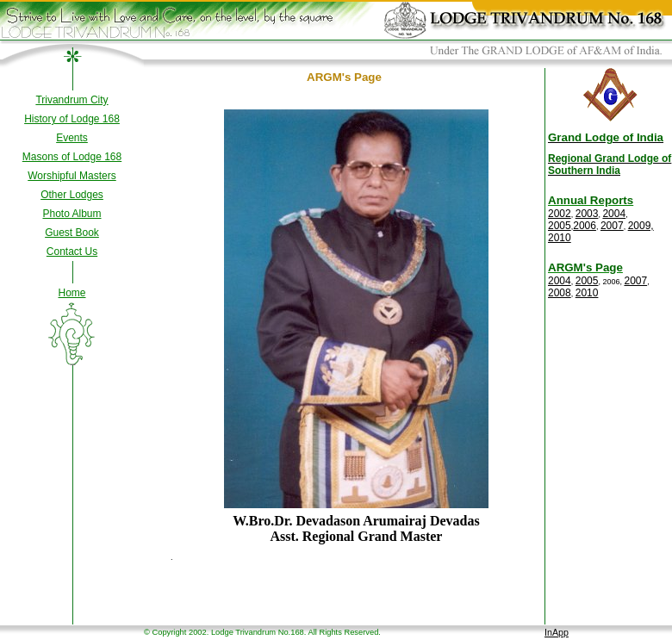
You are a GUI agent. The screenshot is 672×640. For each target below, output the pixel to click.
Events (72, 138)
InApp (557, 632)
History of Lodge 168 (72, 119)
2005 (560, 226)
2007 (612, 226)
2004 (614, 214)
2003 (587, 214)
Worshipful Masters (72, 176)
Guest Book (72, 233)
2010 (560, 238)
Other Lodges (72, 195)
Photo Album (72, 214)
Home (72, 293)
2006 (585, 226)
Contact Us (72, 252)
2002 (560, 214)
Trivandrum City (72, 100)
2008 (560, 293)
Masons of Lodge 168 (72, 157)
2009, (641, 226)
